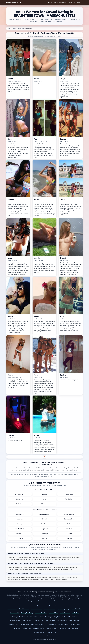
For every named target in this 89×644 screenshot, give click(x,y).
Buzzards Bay (20, 534)
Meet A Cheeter (12, 609)
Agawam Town (20, 514)
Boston (45, 494)
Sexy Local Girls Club (39, 628)
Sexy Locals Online (36, 609)
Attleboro (20, 519)
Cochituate (44, 539)
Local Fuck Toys (34, 605)
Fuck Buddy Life (15, 628)
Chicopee (20, 539)
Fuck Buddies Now (32, 617)
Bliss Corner (45, 524)
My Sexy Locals (25, 625)
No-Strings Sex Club (37, 625)
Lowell (44, 499)
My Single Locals (62, 621)
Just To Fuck (75, 613)
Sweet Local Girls (13, 625)
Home (9, 28)
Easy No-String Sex (22, 605)
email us (38, 601)
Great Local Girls (74, 621)
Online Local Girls (52, 628)
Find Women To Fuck (14, 2)
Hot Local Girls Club (41, 613)
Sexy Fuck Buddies (63, 625)
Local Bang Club (27, 628)
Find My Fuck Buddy (27, 613)
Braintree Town (20, 529)
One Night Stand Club (19, 617)
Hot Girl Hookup (77, 609)
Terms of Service (45, 636)
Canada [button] (50, 2)
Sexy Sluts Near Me (60, 617)
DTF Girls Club (52, 632)
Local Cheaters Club (50, 609)
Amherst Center (69, 514)
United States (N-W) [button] (75, 2)
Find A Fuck (64, 605)
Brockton (69, 529)
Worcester (45, 504)
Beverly (20, 524)
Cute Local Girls (53, 613)
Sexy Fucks (75, 628)
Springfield (20, 504)
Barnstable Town (20, 494)
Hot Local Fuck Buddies (39, 632)
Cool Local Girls (15, 613)
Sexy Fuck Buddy (50, 621)
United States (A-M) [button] (60, 2)
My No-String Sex (65, 613)
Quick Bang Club (54, 605)
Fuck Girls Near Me (75, 605)
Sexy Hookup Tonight (64, 609)
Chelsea (69, 534)
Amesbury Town (44, 514)
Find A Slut (44, 605)
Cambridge (69, 494)
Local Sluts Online (65, 628)
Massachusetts (17, 28)
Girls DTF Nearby (15, 621)
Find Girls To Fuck (24, 609)
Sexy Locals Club (39, 621)
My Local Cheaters (50, 625)
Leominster (20, 499)
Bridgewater (44, 529)
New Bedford (69, 499)
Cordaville (69, 539)
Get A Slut (12, 605)
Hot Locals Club (72, 617)
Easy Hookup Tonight (46, 617)
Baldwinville (45, 519)
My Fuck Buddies (76, 625)
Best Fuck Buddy (27, 621)
